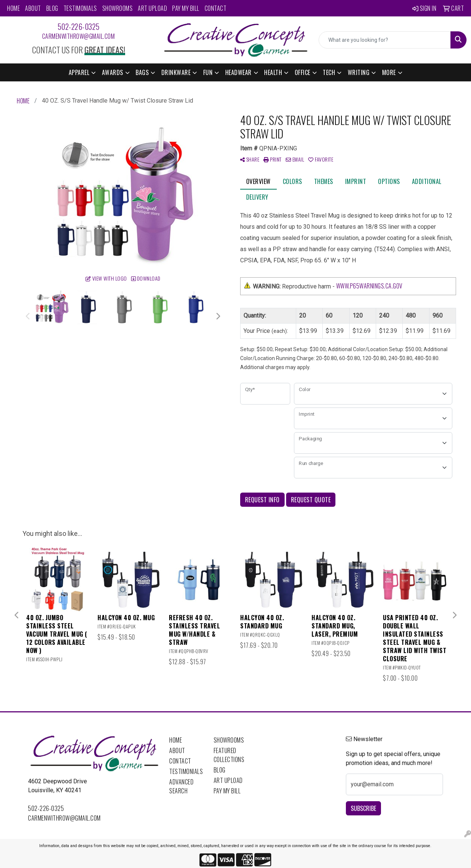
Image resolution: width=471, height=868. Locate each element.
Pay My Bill (186, 8)
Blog (52, 8)
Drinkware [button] (176, 72)
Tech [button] (329, 72)
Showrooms (118, 8)
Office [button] (303, 72)
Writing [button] (359, 72)
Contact (216, 8)
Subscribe (363, 808)
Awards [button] (113, 72)
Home (13, 8)
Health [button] (273, 72)
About (33, 8)
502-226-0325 (79, 26)
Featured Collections (229, 755)
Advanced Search (181, 786)
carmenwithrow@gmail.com (79, 36)
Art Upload (152, 8)
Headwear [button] (238, 72)
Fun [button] (208, 72)
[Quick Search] (385, 40)
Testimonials (80, 8)
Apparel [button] (79, 72)
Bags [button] (142, 72)
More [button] (389, 72)
